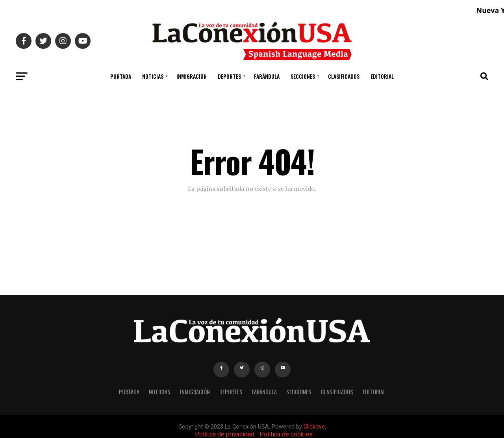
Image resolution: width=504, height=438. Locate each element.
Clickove (314, 427)
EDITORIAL (382, 76)
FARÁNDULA (267, 76)
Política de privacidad (225, 434)
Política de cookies (286, 434)
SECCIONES (303, 76)
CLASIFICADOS (344, 76)
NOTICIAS (153, 76)
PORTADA (121, 76)
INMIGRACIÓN (192, 76)
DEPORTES (229, 76)
